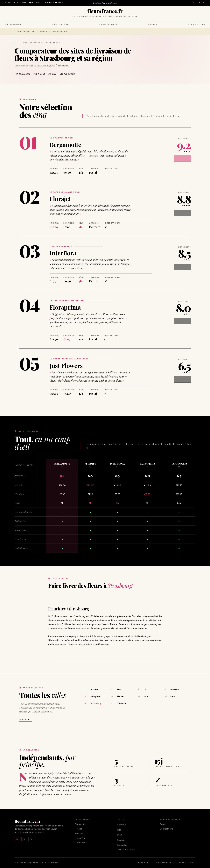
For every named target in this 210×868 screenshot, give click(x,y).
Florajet (60, 199)
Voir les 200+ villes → (127, 850)
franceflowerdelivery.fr (164, 862)
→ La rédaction (196, 24)
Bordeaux (95, 689)
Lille (119, 689)
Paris (173, 696)
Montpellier (96, 696)
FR (195, 3)
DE (204, 3)
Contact (164, 824)
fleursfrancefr (105, 11)
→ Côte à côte (60, 24)
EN (199, 3)
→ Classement (13, 24)
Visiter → (185, 157)
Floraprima (65, 307)
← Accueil (26, 719)
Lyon (146, 689)
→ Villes (152, 24)
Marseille (175, 689)
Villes (44, 31)
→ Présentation (108, 24)
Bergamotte (65, 144)
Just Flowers (66, 365)
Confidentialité (166, 829)
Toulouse (121, 703)
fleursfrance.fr (25, 31)
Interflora (63, 253)
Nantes (121, 696)
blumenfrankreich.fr (186, 862)
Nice (146, 696)
